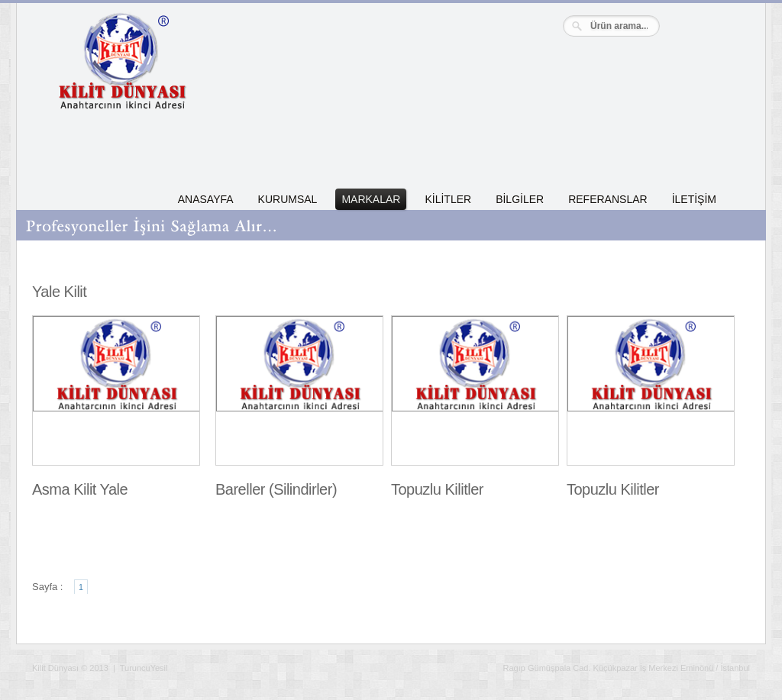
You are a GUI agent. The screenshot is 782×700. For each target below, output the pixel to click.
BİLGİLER (520, 199)
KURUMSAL (288, 199)
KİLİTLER (448, 199)
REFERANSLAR (608, 199)
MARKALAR (371, 199)
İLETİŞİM (694, 199)
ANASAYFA (206, 199)
